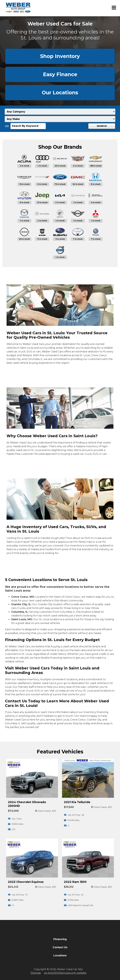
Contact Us (60, 947)
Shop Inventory (60, 56)
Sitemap (36, 973)
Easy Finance (60, 74)
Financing (60, 939)
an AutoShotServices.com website (65, 973)
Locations (60, 955)
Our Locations (60, 93)
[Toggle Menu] (114, 8)
